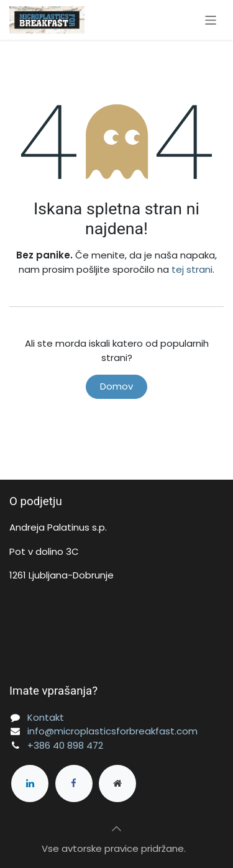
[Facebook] (74, 783)
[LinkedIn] (30, 783)
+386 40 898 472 (65, 745)
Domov (116, 386)
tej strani (192, 269)
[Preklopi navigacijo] (211, 20)
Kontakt (46, 717)
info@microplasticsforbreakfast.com (112, 731)
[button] (117, 829)
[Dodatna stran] (117, 783)
